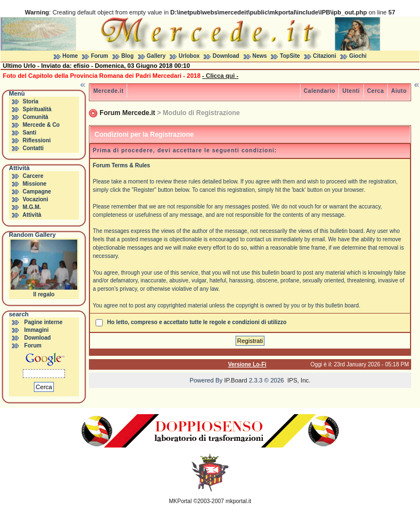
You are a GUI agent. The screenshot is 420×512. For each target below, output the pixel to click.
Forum (100, 56)
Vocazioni (36, 199)
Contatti (33, 148)
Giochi (358, 56)
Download (226, 56)
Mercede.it (108, 91)
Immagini (37, 330)
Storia (31, 101)
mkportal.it (238, 501)
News (259, 56)
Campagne (37, 192)
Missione (35, 184)
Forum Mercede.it (127, 113)
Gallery (156, 56)
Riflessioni (37, 140)
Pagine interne (44, 322)
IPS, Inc (298, 380)
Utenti (351, 91)
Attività (32, 215)
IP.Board (236, 380)
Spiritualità (37, 109)
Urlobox (189, 56)
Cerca (376, 91)
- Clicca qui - (220, 76)
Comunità (36, 117)
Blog (127, 56)
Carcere (33, 176)
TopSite (290, 56)
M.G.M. (32, 207)
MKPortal (180, 501)
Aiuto (399, 91)
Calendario (320, 91)
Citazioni (324, 56)
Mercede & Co (41, 125)
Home (70, 56)
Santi (29, 133)
